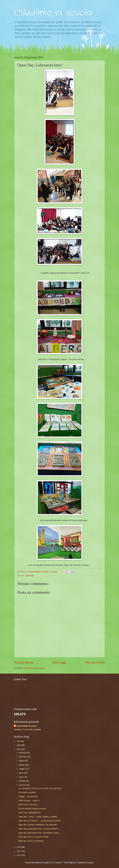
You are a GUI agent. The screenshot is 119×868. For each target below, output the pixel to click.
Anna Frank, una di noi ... (29, 805)
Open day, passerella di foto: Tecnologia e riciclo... (39, 833)
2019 (19, 749)
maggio (22, 769)
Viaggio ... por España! (28, 796)
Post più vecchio (95, 662)
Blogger (91, 863)
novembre (23, 757)
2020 (19, 745)
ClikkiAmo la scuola (53, 13)
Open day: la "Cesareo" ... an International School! (39, 821)
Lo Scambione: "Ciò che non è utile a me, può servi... (41, 788)
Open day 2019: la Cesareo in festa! (34, 837)
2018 (19, 847)
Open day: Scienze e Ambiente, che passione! (38, 825)
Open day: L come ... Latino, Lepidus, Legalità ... (39, 817)
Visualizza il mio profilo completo (27, 730)
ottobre (22, 761)
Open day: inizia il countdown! (31, 841)
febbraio (23, 781)
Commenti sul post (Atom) (34, 668)
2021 (19, 741)
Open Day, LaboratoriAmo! (30, 813)
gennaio (22, 785)
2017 (19, 851)
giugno (22, 765)
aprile (21, 773)
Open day (30, 576)
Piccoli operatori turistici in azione (32, 809)
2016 (19, 855)
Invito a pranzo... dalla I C (29, 801)
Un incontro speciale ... (28, 792)
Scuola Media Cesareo (27, 726)
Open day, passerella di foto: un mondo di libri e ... (39, 829)
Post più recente (24, 662)
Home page (59, 662)
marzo (22, 777)
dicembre (23, 753)
